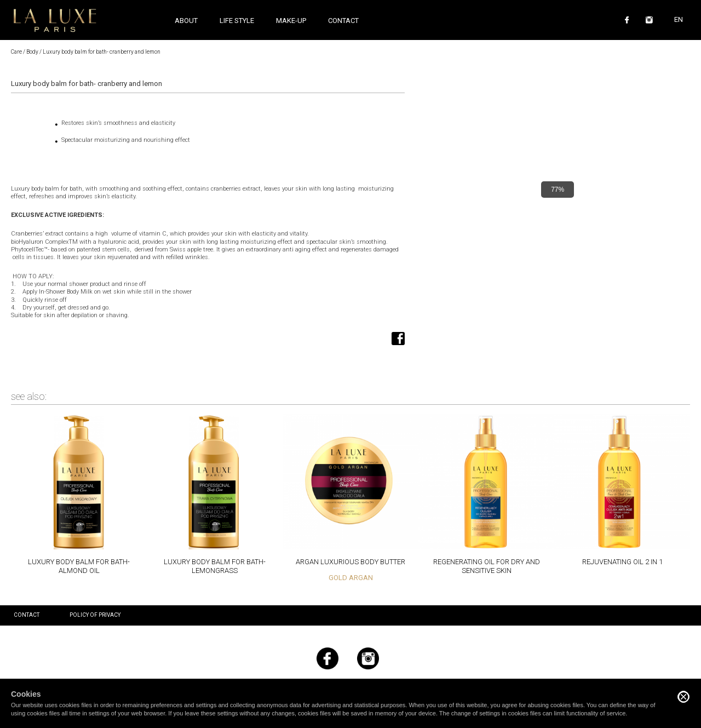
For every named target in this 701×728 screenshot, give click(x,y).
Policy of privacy (95, 615)
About (186, 21)
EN (679, 19)
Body (32, 52)
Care (16, 52)
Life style (237, 21)
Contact (343, 21)
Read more (79, 494)
